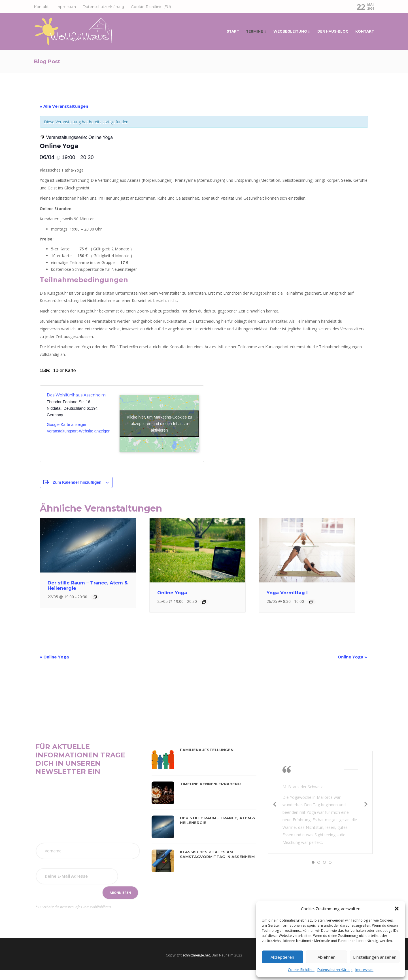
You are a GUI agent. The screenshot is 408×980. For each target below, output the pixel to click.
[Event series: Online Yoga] (204, 602)
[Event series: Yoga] (311, 602)
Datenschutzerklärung (335, 970)
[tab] (165, 733)
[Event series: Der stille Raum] (95, 597)
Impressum (364, 970)
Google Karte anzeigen (67, 424)
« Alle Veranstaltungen (64, 106)
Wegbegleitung (290, 31)
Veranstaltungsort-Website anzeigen (79, 431)
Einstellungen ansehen (375, 957)
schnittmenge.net (196, 955)
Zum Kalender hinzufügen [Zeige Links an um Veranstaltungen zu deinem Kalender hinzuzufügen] (77, 482)
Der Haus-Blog (333, 31)
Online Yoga (172, 593)
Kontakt (41, 7)
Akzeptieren (282, 957)
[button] (397, 909)
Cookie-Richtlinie (301, 970)
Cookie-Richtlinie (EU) (151, 7)
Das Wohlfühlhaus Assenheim (76, 395)
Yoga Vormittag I (287, 593)
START (233, 31)
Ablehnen (327, 957)
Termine (254, 31)
